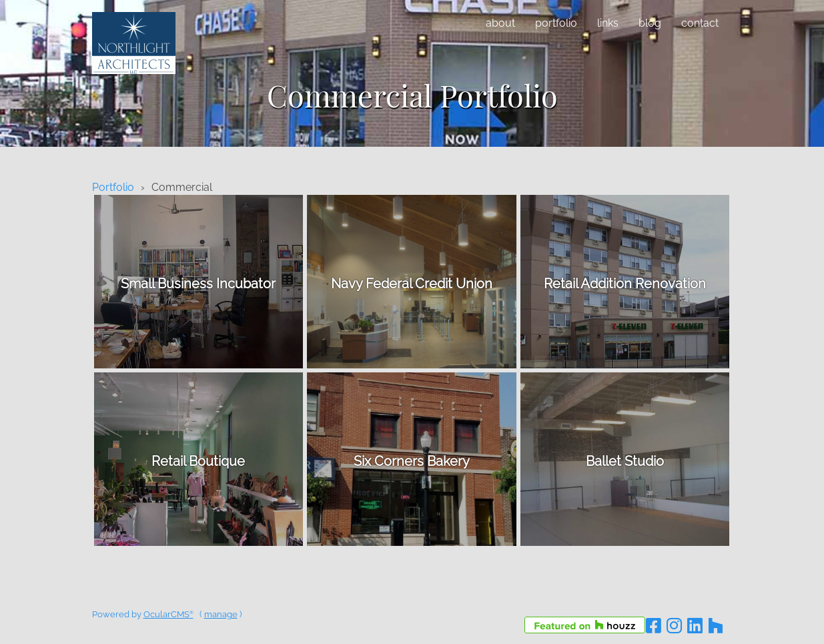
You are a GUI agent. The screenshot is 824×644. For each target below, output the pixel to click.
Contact (700, 23)
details (198, 282)
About (500, 23)
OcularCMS (168, 614)
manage (221, 614)
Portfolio (556, 23)
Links (608, 23)
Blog (650, 23)
